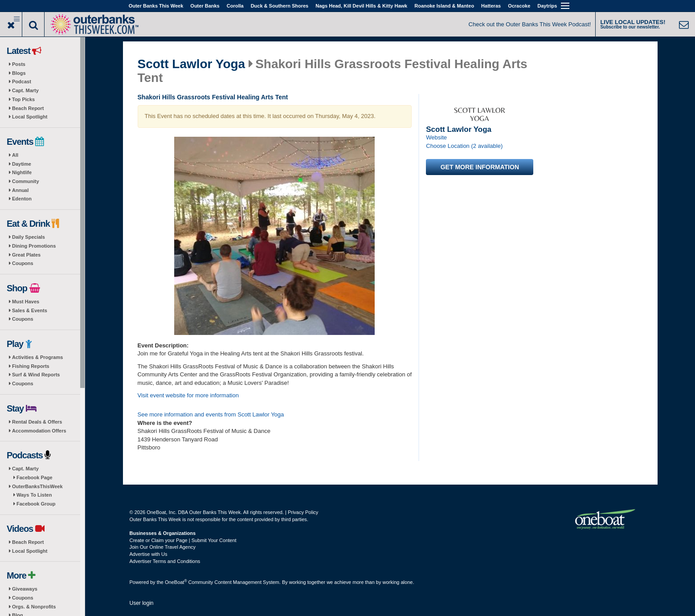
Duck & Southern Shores (280, 6)
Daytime (22, 164)
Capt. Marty (25, 90)
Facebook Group (36, 504)
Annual (20, 190)
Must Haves (26, 302)
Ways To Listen (34, 495)
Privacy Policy (303, 512)
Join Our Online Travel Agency (163, 547)
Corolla (235, 6)
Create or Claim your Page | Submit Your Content (183, 540)
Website (436, 137)
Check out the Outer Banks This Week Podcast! (530, 24)
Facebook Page (35, 477)
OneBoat (176, 582)
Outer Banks (205, 6)
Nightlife (22, 172)
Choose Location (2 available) (464, 146)
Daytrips (547, 6)
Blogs (19, 73)
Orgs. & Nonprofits (34, 607)
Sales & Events (30, 310)
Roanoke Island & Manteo (444, 6)
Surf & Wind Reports (36, 375)
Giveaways (25, 589)
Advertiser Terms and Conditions (165, 561)
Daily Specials (29, 237)
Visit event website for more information (188, 395)
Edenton (22, 199)
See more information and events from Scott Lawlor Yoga (211, 414)
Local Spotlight (30, 117)
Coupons (23, 263)
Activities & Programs (37, 357)
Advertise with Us (149, 554)
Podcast (22, 82)
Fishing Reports (31, 366)
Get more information (480, 167)
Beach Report (28, 108)
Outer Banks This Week (156, 6)
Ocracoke (519, 6)
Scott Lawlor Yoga (192, 64)
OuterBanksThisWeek (37, 486)
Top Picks (23, 99)
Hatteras (491, 6)
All (15, 155)
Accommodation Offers (39, 431)
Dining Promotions (34, 246)
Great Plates (26, 255)
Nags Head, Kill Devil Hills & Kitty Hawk (361, 6)
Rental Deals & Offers (37, 422)
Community (26, 181)
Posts (19, 64)
